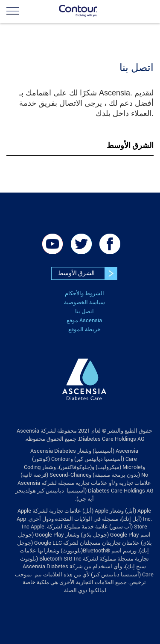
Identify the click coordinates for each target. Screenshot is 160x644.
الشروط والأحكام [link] (84, 293)
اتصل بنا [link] (84, 311)
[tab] (80, 146)
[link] (26, 11)
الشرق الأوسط (87, 273)
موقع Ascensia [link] (84, 320)
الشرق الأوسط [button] (130, 145)
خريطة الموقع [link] (84, 329)
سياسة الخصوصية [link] (84, 302)
